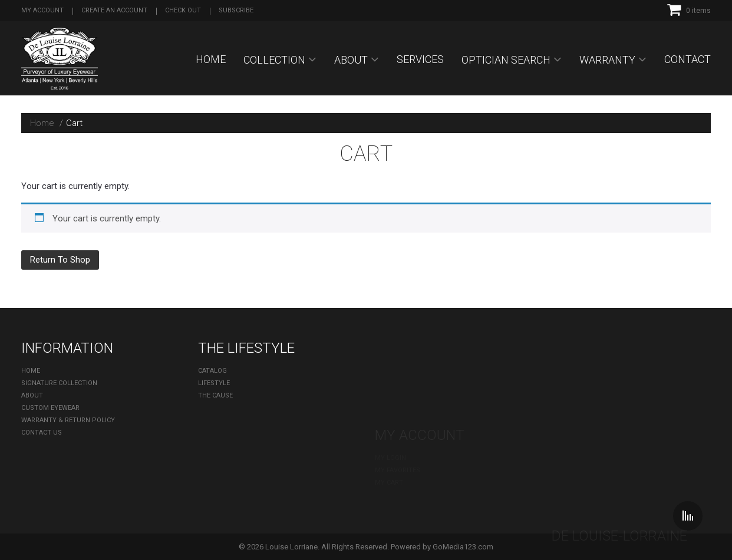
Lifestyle (214, 383)
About (351, 60)
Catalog (212, 371)
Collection (274, 60)
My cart (389, 395)
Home (211, 59)
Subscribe (236, 10)
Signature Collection (59, 383)
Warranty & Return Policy (68, 420)
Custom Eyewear (50, 408)
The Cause (215, 395)
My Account (42, 10)
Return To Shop (60, 260)
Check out (183, 10)
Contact (688, 59)
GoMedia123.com (463, 547)
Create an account (114, 10)
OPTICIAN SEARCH (506, 60)
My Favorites (398, 383)
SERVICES (420, 59)
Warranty (607, 60)
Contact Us (42, 433)
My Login (390, 371)
